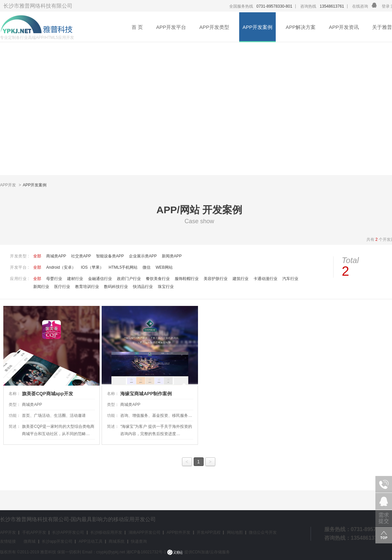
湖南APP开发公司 (145, 532)
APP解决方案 (301, 27)
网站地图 (235, 532)
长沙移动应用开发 (106, 532)
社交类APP (81, 256)
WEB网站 (164, 267)
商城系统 (117, 541)
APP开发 (8, 185)
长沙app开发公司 (57, 541)
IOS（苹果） (92, 267)
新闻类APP (172, 256)
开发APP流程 (209, 532)
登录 (386, 6)
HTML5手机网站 (123, 267)
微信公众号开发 (263, 532)
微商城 (30, 541)
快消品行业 (143, 287)
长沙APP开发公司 (68, 532)
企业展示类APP (143, 256)
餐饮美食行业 (158, 279)
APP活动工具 (91, 541)
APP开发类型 (214, 27)
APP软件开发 (178, 532)
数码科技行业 (116, 287)
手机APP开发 (34, 532)
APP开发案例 (257, 27)
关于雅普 (382, 27)
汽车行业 (290, 279)
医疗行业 (62, 287)
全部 (37, 256)
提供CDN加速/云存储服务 (198, 552)
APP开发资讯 (344, 27)
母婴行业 (54, 279)
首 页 (137, 27)
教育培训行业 (87, 287)
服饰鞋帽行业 (187, 279)
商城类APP (56, 256)
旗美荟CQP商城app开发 (47, 394)
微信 (147, 267)
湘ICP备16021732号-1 (146, 552)
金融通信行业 (100, 279)
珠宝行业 (166, 287)
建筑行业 (241, 279)
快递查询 (139, 541)
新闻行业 (41, 287)
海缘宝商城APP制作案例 (146, 394)
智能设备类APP (110, 256)
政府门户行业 (129, 279)
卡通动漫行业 (265, 279)
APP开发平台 (171, 27)
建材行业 (75, 279)
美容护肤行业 (216, 279)
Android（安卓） (61, 267)
